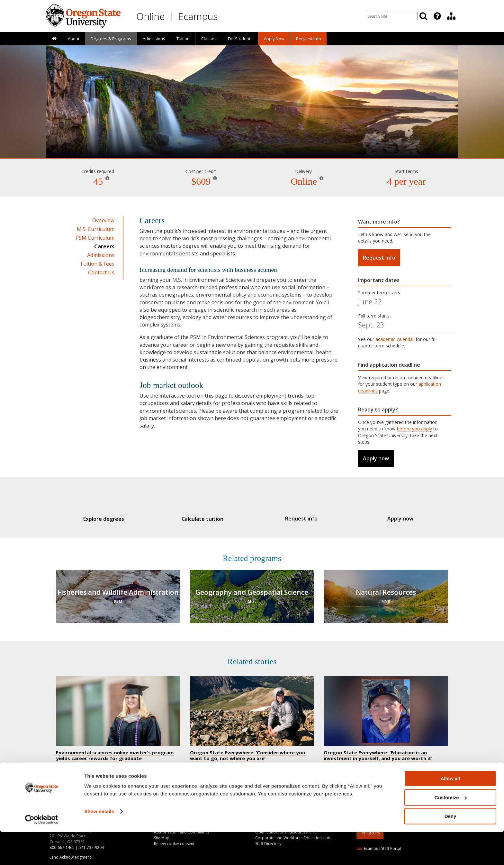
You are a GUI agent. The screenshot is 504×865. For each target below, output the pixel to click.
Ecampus (198, 16)
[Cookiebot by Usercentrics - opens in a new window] (42, 852)
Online (151, 16)
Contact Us (101, 272)
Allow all (450, 811)
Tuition (183, 39)
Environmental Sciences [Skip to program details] (252, 140)
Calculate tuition (206, 519)
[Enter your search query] (392, 16)
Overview (103, 220)
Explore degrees (113, 519)
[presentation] (437, 16)
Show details (99, 844)
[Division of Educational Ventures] (451, 16)
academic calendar (395, 339)
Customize (451, 830)
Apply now (376, 458)
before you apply (414, 429)
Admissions (154, 39)
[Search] (423, 16)
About (74, 39)
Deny (450, 849)
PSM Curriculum (95, 238)
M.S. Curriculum (96, 229)
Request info (379, 258)
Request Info (309, 39)
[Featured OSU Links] (437, 16)
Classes (209, 39)
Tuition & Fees (97, 264)
